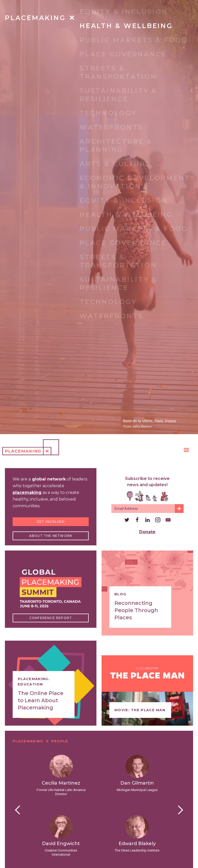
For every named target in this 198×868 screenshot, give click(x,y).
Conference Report (51, 618)
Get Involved (51, 522)
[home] (31, 447)
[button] (186, 450)
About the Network (51, 536)
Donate (147, 532)
